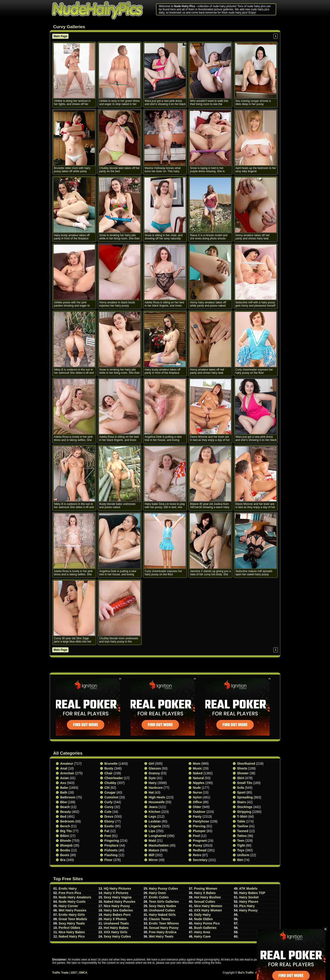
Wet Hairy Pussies (73, 910)
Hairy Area (202, 932)
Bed (63, 817)
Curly (109, 802)
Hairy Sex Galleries (118, 910)
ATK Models (248, 889)
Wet (240, 860)
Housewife (157, 802)
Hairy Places (249, 902)
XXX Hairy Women (208, 910)
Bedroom (67, 821)
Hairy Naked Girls (162, 915)
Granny (154, 773)
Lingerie (155, 826)
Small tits (245, 783)
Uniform (243, 855)
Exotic (109, 826)
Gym (152, 778)
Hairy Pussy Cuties (164, 889)
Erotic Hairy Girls (72, 915)
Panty (197, 817)
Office (198, 802)
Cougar (110, 792)
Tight (241, 845)
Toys (241, 850)
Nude (197, 788)
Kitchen (155, 812)
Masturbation (159, 845)
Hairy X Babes (205, 893)
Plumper (199, 831)
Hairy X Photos (115, 919)
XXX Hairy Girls (116, 932)
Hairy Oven (157, 893)
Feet (108, 836)
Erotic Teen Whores (164, 923)
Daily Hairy (202, 915)
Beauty (66, 812)
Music (198, 768)
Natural (198, 778)
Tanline (243, 826)
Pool (196, 836)
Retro (197, 855)
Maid (152, 841)
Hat (151, 792)
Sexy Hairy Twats (72, 923)
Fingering (112, 841)
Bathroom (68, 797)
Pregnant (200, 841)
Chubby (110, 783)
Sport (241, 792)
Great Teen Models (73, 919)
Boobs (65, 850)
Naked (198, 773)
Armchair (67, 773)
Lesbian (155, 821)
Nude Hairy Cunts (72, 902)
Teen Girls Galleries (164, 902)
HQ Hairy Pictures (117, 889)
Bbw (64, 802)
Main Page (60, 36)
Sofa (241, 788)
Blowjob (66, 845)
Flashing (111, 855)
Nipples (199, 783)
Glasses (155, 768)
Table (241, 821)
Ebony (109, 821)
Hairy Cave (202, 936)
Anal (64, 768)
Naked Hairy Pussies (120, 902)
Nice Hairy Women (208, 906)
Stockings (245, 807)
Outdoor (199, 812)
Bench (65, 826)
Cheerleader (114, 778)
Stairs (242, 802)
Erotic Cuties (159, 897)
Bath (64, 792)
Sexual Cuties (205, 902)
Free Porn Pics (70, 893)
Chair (109, 773)
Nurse (198, 792)
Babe (64, 788)
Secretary (200, 860)
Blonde (66, 841)
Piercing (199, 826)
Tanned (243, 831)
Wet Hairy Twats (161, 936)
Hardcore (156, 788)
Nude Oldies (203, 919)
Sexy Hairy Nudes (162, 906)
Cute (108, 812)
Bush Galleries (205, 928)
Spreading (245, 797)
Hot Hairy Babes (116, 928)
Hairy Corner (68, 906)
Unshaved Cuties (162, 910)
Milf (151, 855)
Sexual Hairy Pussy (164, 928)
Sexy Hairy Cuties (117, 936)
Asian (65, 778)
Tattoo (242, 836)
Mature (154, 850)
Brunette (111, 764)
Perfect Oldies (69, 928)
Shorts (242, 768)
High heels (157, 797)
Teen (241, 841)
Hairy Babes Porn (117, 915)
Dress (109, 817)
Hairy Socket (249, 897)
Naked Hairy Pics (72, 936)
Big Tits (66, 831)
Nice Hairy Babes (72, 932)
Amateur (67, 764)
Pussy (198, 845)
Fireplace (111, 845)
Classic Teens (159, 919)
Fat (107, 831)
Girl (151, 764)
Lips (152, 831)
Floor (109, 860)
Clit (107, 788)
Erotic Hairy (68, 889)
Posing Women (206, 889)
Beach (65, 807)
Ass (63, 783)
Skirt (241, 778)
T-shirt (242, 817)
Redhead (200, 850)
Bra (63, 860)
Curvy (109, 807)
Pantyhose (201, 821)
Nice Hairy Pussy (117, 906)
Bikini (65, 836)
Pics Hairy (247, 906)
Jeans (153, 807)
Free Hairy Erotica (163, 932)
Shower (243, 773)
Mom (197, 764)
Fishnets (111, 850)
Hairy (153, 783)
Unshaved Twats (116, 923)
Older (197, 807)
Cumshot (111, 797)
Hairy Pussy (248, 910)
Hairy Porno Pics (207, 923)
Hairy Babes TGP (252, 893)
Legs (153, 817)
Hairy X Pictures (116, 893)
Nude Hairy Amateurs (75, 897)
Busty (109, 768)
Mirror (153, 860)
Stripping (244, 812)
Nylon (197, 797)
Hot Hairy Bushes (208, 897)
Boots (65, 855)
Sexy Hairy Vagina (118, 897)
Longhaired (157, 836)
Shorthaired (246, 764)
